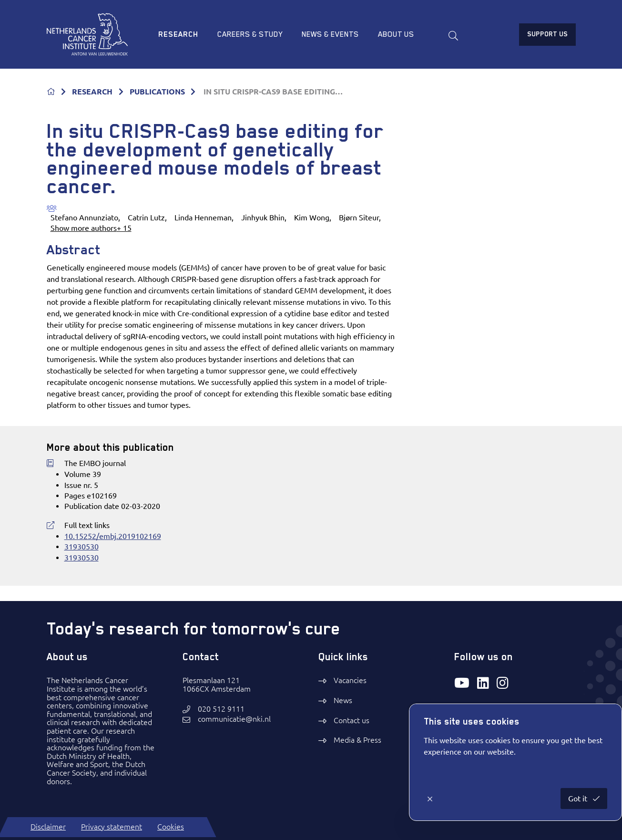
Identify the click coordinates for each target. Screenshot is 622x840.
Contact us (352, 720)
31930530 (82, 547)
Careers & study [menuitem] (250, 34)
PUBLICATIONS (157, 92)
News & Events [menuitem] (330, 34)
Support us (547, 34)
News (343, 700)
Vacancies (350, 680)
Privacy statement (112, 827)
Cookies (171, 827)
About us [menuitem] (396, 34)
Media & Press (357, 740)
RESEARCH (92, 92)
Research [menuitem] (178, 34)
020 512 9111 (221, 709)
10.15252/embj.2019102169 (113, 536)
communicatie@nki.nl (234, 719)
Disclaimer (48, 827)
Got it (579, 799)
